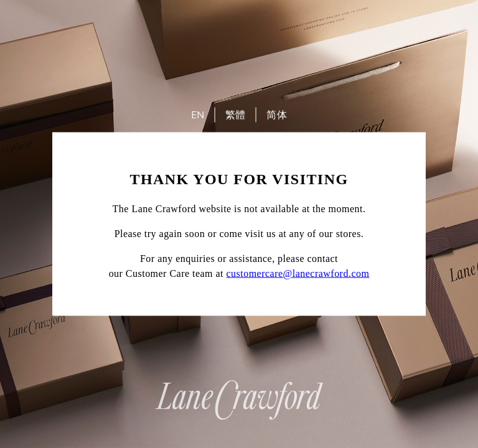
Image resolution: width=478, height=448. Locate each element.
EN (198, 115)
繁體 (236, 115)
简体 (277, 115)
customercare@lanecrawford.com (298, 273)
